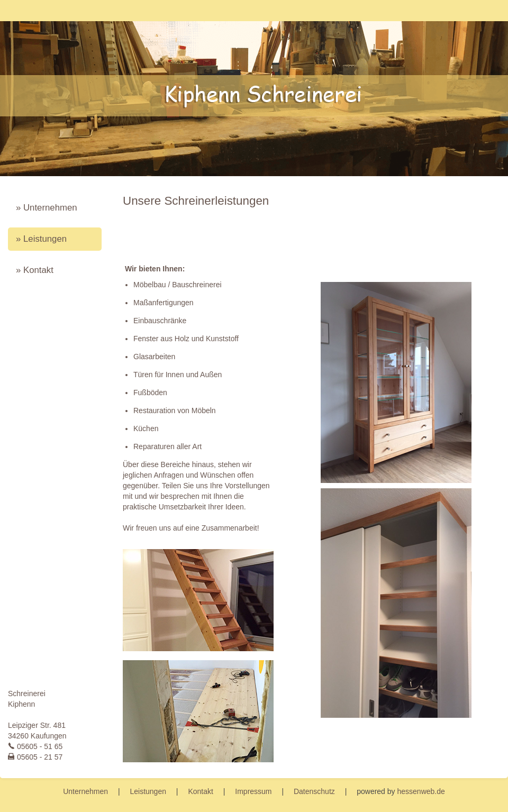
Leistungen (148, 791)
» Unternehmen (47, 208)
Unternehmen (85, 791)
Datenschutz (314, 791)
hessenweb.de (421, 791)
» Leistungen (41, 239)
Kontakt (200, 791)
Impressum (253, 791)
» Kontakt (35, 270)
